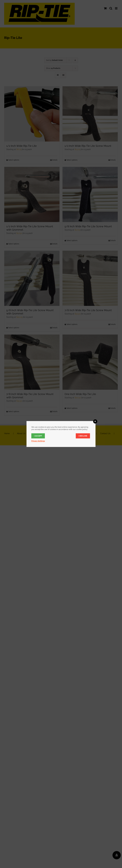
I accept (38, 436)
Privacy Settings (38, 441)
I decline (83, 436)
